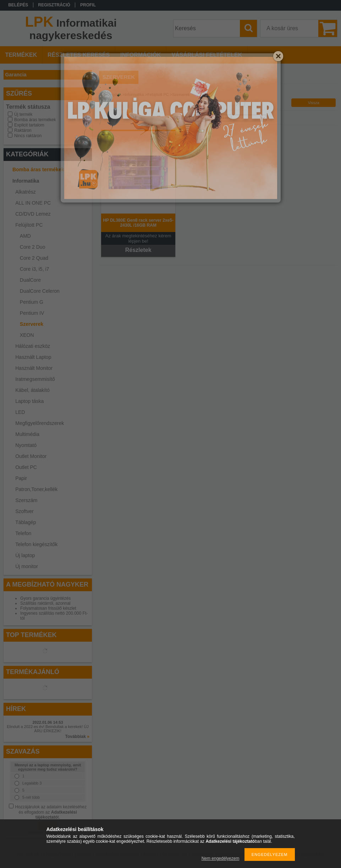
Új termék (23, 114)
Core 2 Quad (34, 258)
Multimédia (27, 434)
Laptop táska (29, 401)
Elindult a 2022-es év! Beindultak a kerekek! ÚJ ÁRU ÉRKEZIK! (48, 729)
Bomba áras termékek (35, 120)
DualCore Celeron (40, 291)
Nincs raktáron (28, 136)
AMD (25, 236)
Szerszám (26, 500)
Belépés (18, 5)
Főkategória (111, 95)
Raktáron (23, 130)
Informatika (26, 181)
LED (20, 412)
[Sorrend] (230, 118)
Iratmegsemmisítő (35, 379)
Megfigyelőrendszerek (40, 423)
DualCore (30, 280)
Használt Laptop (33, 357)
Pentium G (32, 302)
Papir (21, 478)
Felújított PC (29, 225)
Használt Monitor (34, 368)
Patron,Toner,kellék (36, 489)
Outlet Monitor (31, 456)
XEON (27, 335)
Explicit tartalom (29, 125)
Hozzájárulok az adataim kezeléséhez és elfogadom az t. (51, 812)
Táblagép (26, 522)
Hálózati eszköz (33, 346)
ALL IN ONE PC (33, 203)
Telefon (23, 533)
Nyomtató (26, 445)
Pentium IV (32, 313)
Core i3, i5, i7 (34, 269)
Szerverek (32, 324)
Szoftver (24, 511)
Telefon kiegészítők (36, 544)
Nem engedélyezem (221, 858)
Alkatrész (26, 192)
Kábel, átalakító (32, 390)
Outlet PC (26, 467)
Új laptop (25, 555)
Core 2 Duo (33, 247)
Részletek (138, 250)
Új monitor (27, 566)
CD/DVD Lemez (33, 214)
